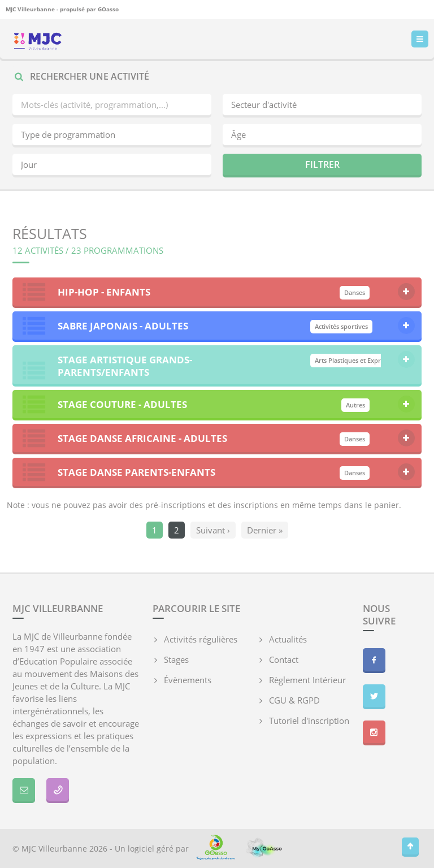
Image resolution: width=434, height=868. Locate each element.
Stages (176, 659)
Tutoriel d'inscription (309, 721)
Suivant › (213, 530)
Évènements (188, 680)
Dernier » (265, 530)
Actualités (288, 639)
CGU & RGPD (294, 700)
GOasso (108, 9)
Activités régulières (201, 639)
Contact (284, 659)
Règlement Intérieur (307, 680)
